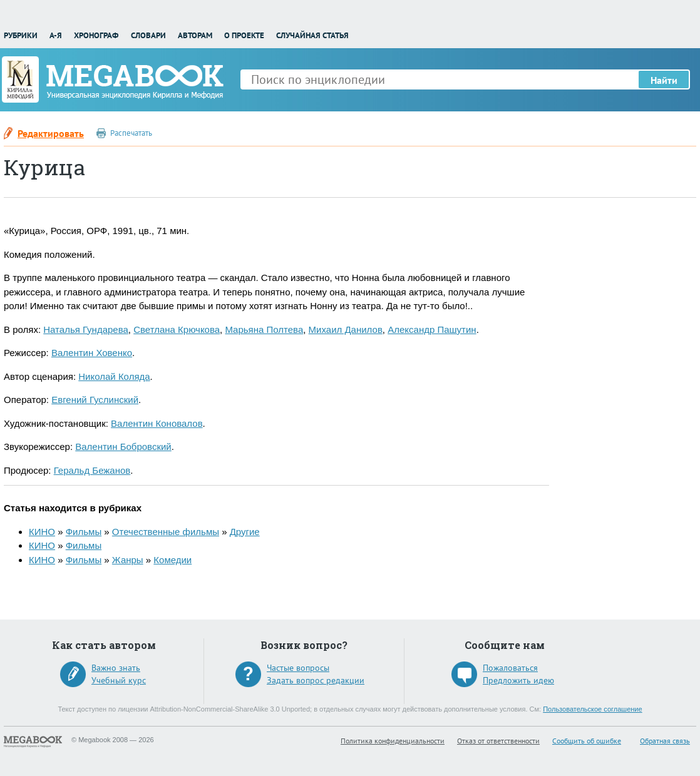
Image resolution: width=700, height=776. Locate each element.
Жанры (128, 560)
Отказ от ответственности (498, 741)
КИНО (42, 532)
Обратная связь (665, 741)
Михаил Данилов (346, 329)
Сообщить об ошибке (587, 741)
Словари (148, 35)
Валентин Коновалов (157, 423)
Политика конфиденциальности (393, 741)
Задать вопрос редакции (316, 680)
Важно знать (116, 668)
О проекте (244, 35)
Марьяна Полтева (264, 329)
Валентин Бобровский (123, 447)
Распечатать (131, 133)
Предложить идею (518, 680)
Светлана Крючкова (177, 329)
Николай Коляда (114, 376)
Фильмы (84, 532)
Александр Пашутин (432, 329)
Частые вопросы (298, 668)
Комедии (172, 560)
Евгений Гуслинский (95, 400)
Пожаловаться (510, 668)
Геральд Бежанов (92, 470)
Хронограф (96, 35)
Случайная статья (312, 35)
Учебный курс (119, 680)
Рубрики (21, 35)
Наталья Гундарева (86, 329)
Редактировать (51, 133)
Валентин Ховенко (92, 353)
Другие (245, 532)
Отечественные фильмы (166, 532)
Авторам (195, 35)
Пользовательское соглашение (592, 709)
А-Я (56, 35)
